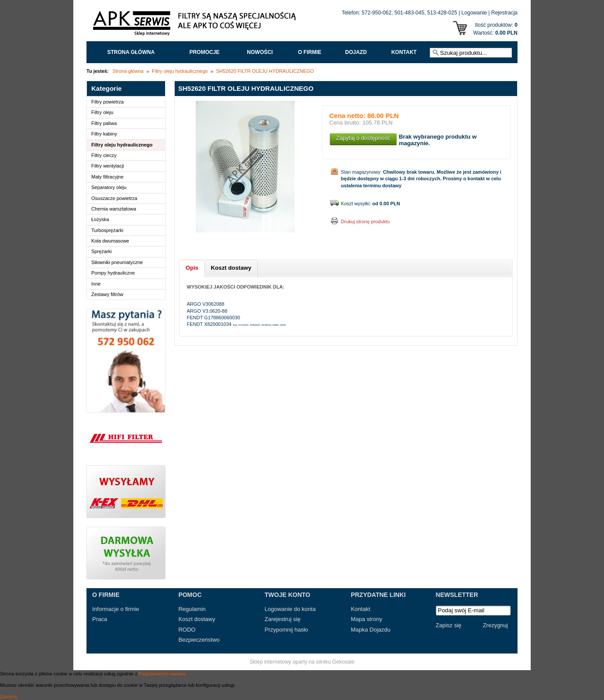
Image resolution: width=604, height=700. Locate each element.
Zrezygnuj (495, 625)
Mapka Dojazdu (370, 630)
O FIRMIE (310, 52)
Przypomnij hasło (286, 630)
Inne (96, 284)
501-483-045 (410, 13)
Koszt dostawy (197, 619)
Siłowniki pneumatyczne (117, 262)
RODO (187, 630)
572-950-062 (377, 13)
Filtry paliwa (104, 123)
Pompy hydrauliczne (113, 273)
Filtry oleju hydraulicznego (180, 71)
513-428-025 (442, 13)
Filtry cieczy (104, 155)
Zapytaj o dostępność (363, 138)
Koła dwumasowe (110, 241)
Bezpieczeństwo (199, 640)
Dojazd (356, 52)
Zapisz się (449, 625)
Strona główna (131, 52)
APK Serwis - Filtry (196, 25)
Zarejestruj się (283, 619)
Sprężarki (101, 251)
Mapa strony (367, 619)
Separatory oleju (109, 187)
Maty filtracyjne (107, 177)
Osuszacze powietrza (114, 198)
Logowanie (474, 13)
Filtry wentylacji (108, 166)
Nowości (260, 52)
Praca (100, 619)
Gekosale (343, 662)
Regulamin (192, 609)
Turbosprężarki (107, 230)
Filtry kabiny (104, 134)
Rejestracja (504, 13)
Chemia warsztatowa (114, 209)
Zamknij (9, 696)
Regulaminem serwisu (162, 674)
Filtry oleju (102, 112)
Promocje (204, 52)
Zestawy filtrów (107, 294)
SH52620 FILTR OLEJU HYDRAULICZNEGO (265, 71)
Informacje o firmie (116, 609)
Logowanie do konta (290, 609)
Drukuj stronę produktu (365, 221)
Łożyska (100, 219)
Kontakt (404, 52)
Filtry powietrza (108, 102)
